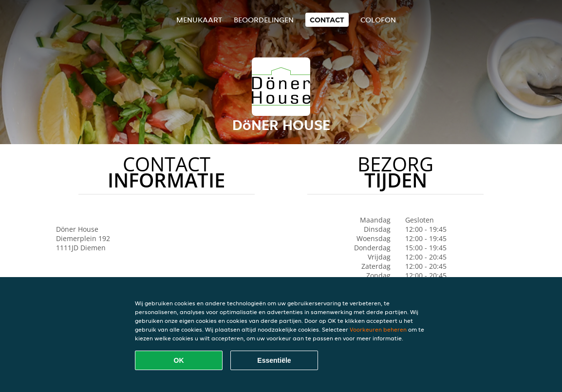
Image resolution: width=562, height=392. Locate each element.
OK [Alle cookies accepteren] (179, 360)
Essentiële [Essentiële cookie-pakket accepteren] (274, 360)
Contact (327, 20)
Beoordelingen (264, 20)
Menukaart (199, 20)
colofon (378, 20)
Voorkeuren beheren (378, 329)
